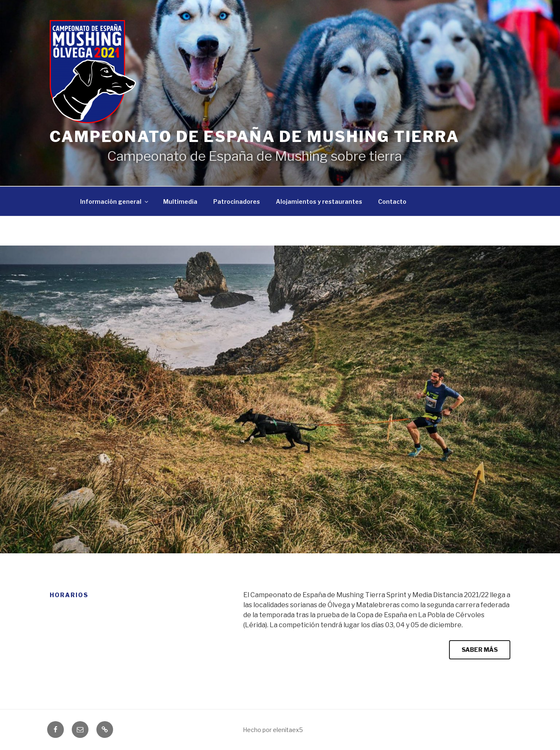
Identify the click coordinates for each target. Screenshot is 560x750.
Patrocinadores (237, 201)
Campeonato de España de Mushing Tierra (254, 137)
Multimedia (180, 201)
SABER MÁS (480, 650)
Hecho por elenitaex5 (273, 730)
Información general (115, 201)
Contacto (392, 201)
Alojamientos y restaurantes (319, 201)
